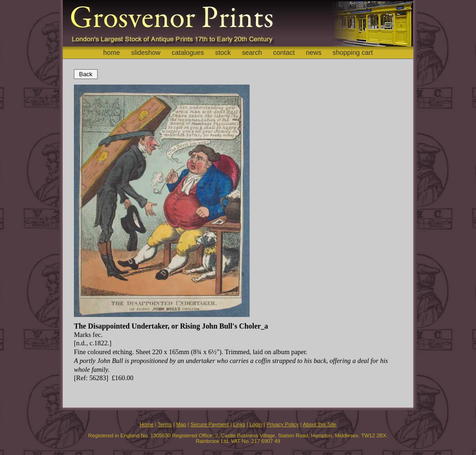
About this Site (319, 424)
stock (223, 53)
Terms (165, 424)
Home (146, 424)
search (252, 53)
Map (181, 424)
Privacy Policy (283, 424)
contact (284, 53)
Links (239, 424)
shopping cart (353, 53)
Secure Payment (210, 424)
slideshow (146, 53)
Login (256, 424)
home (112, 53)
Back (86, 74)
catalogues (188, 53)
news (314, 53)
